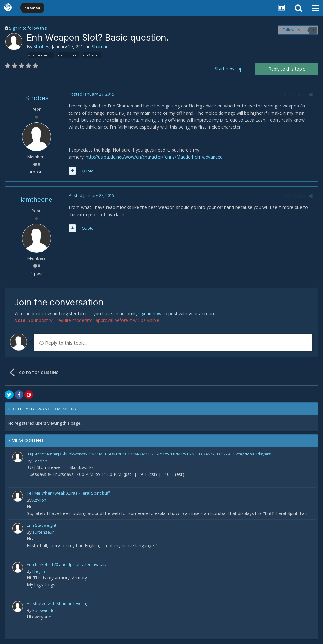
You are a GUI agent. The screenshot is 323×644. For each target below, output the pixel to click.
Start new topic (230, 69)
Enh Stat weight (41, 525)
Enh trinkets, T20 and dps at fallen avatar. (66, 564)
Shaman (100, 46)
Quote (87, 171)
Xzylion (39, 500)
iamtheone (37, 200)
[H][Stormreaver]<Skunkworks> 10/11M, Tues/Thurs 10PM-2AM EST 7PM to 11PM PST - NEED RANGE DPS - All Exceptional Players (149, 454)
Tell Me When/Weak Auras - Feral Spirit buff (68, 493)
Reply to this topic (287, 69)
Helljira (39, 571)
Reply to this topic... (63, 343)
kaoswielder (44, 610)
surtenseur (43, 532)
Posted (91, 94)
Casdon (40, 461)
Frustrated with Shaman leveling (58, 603)
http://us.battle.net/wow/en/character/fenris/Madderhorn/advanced (154, 157)
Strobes (41, 46)
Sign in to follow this (28, 28)
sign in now (150, 313)
